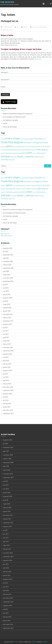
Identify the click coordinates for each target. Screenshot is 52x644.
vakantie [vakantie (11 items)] (30, 157)
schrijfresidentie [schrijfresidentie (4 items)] (41, 153)
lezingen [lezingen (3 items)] (6, 150)
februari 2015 (7, 384)
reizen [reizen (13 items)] (29, 153)
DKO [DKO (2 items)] (32, 143)
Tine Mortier (7, 2)
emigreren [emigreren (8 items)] (38, 143)
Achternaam (5, 80)
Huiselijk (40, 27)
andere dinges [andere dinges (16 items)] (13, 138)
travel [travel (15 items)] (20, 156)
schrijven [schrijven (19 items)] (6, 156)
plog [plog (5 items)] (46, 150)
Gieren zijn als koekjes (10, 127)
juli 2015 (6, 374)
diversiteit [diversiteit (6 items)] (27, 143)
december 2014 (8, 387)
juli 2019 (6, 285)
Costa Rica (35, 27)
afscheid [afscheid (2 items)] (3, 139)
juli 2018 (6, 301)
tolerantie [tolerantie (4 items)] (14, 157)
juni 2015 (6, 377)
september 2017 (8, 321)
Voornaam (4, 72)
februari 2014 (7, 404)
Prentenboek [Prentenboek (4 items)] (8, 153)
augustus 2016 (8, 354)
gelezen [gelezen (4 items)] (3, 147)
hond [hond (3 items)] (14, 147)
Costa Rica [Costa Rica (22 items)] (7, 142)
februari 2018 (7, 308)
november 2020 (8, 261)
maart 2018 (7, 304)
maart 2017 (7, 341)
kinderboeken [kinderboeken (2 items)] (28, 147)
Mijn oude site (5, 234)
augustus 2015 (8, 371)
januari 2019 (7, 295)
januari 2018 (7, 311)
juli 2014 (6, 397)
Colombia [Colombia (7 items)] (38, 139)
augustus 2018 (8, 298)
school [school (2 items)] (34, 153)
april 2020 (6, 271)
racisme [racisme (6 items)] (23, 153)
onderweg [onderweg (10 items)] (40, 150)
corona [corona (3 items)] (44, 139)
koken (11, 30)
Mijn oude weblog (6, 236)
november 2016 (8, 347)
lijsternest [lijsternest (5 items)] (12, 150)
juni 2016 (6, 357)
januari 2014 (7, 407)
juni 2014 (6, 400)
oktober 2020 (7, 265)
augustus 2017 (8, 324)
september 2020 (8, 268)
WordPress (45, 642)
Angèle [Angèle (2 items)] (22, 139)
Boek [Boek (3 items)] (27, 139)
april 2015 (6, 381)
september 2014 (8, 390)
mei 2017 (6, 334)
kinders (7, 30)
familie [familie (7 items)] (45, 143)
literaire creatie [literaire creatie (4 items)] (21, 150)
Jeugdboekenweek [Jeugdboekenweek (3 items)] (20, 147)
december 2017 (8, 314)
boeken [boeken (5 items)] (31, 139)
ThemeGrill (34, 642)
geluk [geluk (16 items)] (9, 146)
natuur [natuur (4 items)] (34, 150)
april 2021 (6, 258)
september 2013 (8, 414)
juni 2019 (6, 288)
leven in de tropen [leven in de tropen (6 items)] (43, 146)
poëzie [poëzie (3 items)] (2, 153)
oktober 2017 (7, 318)
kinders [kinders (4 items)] (34, 147)
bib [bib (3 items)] (25, 139)
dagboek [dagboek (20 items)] (18, 142)
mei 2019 (6, 291)
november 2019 (8, 278)
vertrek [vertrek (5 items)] (36, 157)
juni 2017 (6, 331)
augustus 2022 (8, 248)
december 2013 (8, 410)
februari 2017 (7, 344)
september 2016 (8, 351)
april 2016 (6, 361)
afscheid (3, 30)
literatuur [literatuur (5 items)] (28, 150)
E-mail (3, 87)
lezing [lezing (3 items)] (2, 150)
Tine (17, 27)
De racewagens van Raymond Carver (14, 117)
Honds (5, 124)
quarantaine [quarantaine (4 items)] (16, 153)
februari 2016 (7, 364)
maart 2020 (7, 275)
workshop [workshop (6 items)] (5, 160)
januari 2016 (7, 367)
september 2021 (8, 255)
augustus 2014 (8, 394)
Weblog (45, 27)
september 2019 (8, 281)
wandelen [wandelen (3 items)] (41, 157)
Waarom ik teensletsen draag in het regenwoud (18, 114)
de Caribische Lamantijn (10, 120)
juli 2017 (6, 328)
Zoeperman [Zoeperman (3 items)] (12, 160)
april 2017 (6, 338)
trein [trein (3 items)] (24, 157)
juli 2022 (6, 252)
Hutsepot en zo (10, 21)
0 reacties (25, 27)
